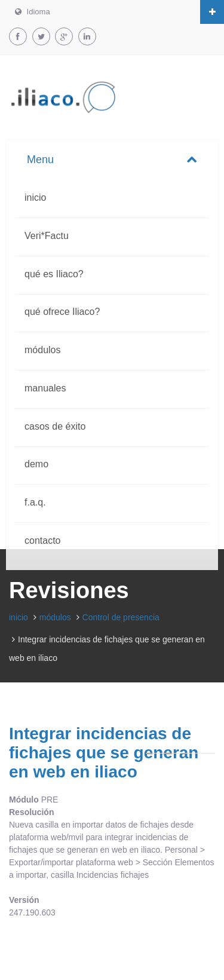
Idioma (33, 12)
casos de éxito (55, 426)
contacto (42, 540)
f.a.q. (35, 502)
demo (36, 464)
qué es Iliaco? (54, 274)
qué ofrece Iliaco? (62, 312)
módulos (42, 350)
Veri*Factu (47, 236)
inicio (35, 197)
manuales (45, 388)
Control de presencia (121, 617)
